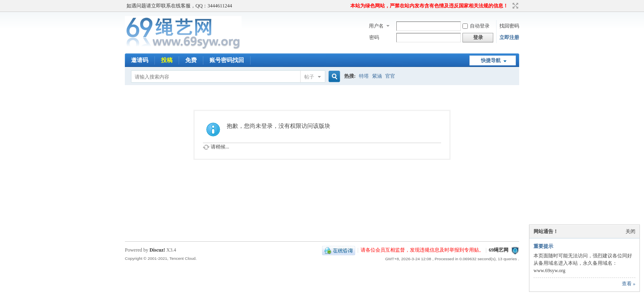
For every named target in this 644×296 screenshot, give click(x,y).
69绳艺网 (499, 250)
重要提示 (543, 246)
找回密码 (509, 26)
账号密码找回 (227, 60)
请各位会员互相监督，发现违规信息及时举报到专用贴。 (422, 250)
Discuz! (157, 250)
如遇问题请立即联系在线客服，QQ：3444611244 (179, 6)
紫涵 (377, 76)
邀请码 (140, 60)
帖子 (309, 77)
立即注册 (509, 37)
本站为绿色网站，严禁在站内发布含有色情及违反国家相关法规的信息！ (429, 6)
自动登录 (476, 26)
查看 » (629, 284)
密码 (374, 37)
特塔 (364, 76)
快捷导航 (491, 60)
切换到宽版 (514, 6)
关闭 (630, 231)
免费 (191, 60)
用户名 (376, 26)
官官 (390, 76)
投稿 (167, 60)
